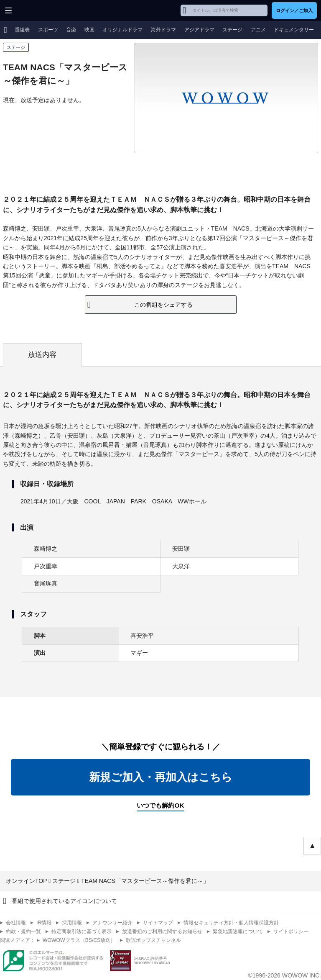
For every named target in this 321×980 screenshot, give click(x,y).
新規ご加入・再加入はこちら (161, 777)
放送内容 (42, 355)
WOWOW (38, 10)
